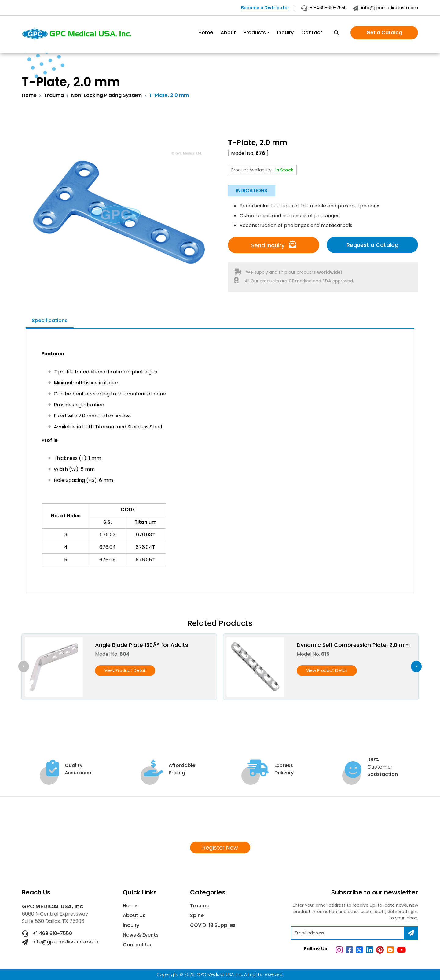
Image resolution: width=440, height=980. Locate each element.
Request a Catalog (372, 245)
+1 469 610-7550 (47, 933)
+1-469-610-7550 (324, 8)
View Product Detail (125, 670)
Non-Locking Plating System (106, 95)
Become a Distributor (265, 8)
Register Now (220, 848)
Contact (312, 33)
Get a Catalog (384, 33)
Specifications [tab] (50, 320)
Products (255, 33)
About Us (134, 915)
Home (206, 33)
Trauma (54, 95)
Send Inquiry (274, 245)
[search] (336, 33)
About (228, 33)
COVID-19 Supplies (213, 925)
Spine (197, 915)
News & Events (141, 935)
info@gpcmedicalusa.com (385, 8)
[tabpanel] (220, 457)
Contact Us (137, 945)
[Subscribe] (411, 933)
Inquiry (285, 33)
